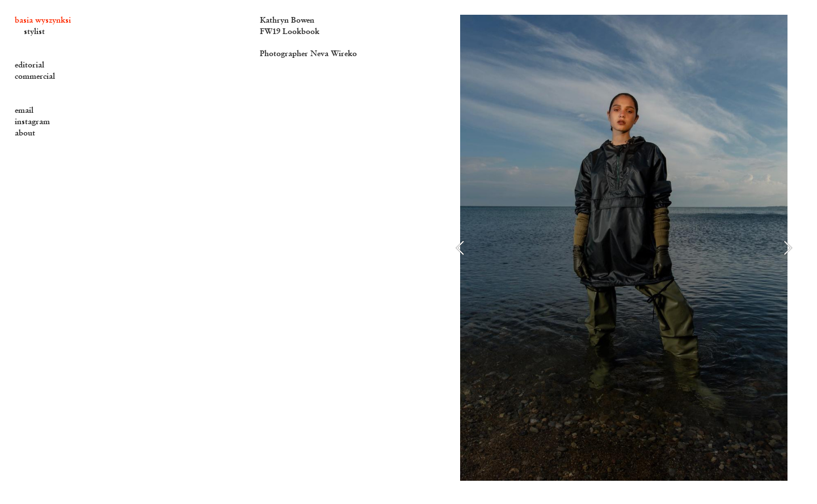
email (24, 110)
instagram (32, 121)
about (25, 133)
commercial (35, 76)
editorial (30, 65)
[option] (624, 248)
